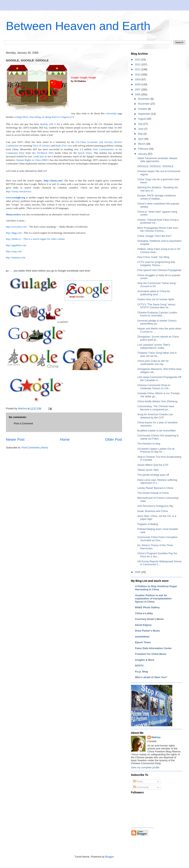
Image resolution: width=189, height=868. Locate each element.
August (142, 119)
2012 (138, 64)
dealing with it (48, 124)
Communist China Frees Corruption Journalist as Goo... (157, 539)
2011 (138, 69)
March (142, 144)
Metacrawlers (13, 214)
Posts (138, 781)
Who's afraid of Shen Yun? (151, 677)
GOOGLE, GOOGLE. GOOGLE (155, 166)
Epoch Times (85, 153)
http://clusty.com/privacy (19, 191)
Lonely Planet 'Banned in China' (155, 488)
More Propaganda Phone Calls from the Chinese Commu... (158, 229)
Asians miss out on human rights (156, 299)
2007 (138, 90)
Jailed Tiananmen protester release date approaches (157, 160)
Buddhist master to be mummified (156, 431)
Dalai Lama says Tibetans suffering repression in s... (157, 481)
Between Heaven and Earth (78, 26)
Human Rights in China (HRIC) (33, 160)
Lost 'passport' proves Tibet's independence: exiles (154, 346)
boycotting (35, 117)
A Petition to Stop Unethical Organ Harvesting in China (156, 588)
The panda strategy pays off (153, 475)
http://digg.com (14, 233)
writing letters (21, 117)
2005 (138, 572)
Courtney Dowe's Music (149, 619)
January (143, 154)
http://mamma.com (16, 257)
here (42, 156)
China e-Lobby (144, 613)
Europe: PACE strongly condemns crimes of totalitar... (157, 197)
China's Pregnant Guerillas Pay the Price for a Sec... (157, 555)
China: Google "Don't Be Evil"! (154, 236)
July (141, 124)
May (141, 134)
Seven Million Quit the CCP (153, 465)
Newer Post (15, 440)
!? (72, 117)
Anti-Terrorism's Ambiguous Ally (155, 506)
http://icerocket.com (16, 227)
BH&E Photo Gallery (147, 607)
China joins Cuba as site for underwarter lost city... (153, 362)
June (141, 129)
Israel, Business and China (152, 511)
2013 (138, 60)
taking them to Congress (57, 117)
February (144, 149)
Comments (141, 787)
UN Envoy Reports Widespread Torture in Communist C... (159, 563)
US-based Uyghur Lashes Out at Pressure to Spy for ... (156, 450)
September (145, 114)
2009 (138, 79)
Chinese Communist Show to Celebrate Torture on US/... (154, 387)
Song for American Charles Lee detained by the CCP (155, 416)
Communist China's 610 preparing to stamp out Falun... (158, 437)
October (143, 109)
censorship (111, 113)
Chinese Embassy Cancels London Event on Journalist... (157, 314)
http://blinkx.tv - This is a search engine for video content (35, 239)
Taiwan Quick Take (148, 470)
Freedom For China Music (151, 654)
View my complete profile (145, 767)
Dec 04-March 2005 (43, 153)
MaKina (156, 737)
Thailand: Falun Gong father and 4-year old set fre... (157, 354)
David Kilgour (143, 625)
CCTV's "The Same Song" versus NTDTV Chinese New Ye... (156, 306)
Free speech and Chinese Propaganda (159, 270)
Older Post (114, 440)
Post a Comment (23, 423)
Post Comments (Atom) (35, 448)
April (141, 139)
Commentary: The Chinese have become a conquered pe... (156, 408)
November (144, 104)
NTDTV (139, 666)
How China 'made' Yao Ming (153, 257)
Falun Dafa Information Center (153, 648)
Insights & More (145, 660)
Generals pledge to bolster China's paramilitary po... (157, 322)
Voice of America (41, 146)
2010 (138, 75)
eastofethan (142, 637)
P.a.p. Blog (142, 672)
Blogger (109, 857)
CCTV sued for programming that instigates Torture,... (156, 264)
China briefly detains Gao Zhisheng (157, 401)
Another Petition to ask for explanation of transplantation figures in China (153, 599)
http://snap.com (14, 251)
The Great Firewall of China (153, 493)
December (144, 99)
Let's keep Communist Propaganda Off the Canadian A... (159, 379)
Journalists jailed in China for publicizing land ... (154, 293)
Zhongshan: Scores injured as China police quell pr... (158, 338)
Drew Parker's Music (148, 631)
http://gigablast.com (16, 245)
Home (65, 440)
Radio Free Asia (64, 146)
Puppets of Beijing (148, 524)
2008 (138, 84)
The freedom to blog (149, 444)
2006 (138, 94)
